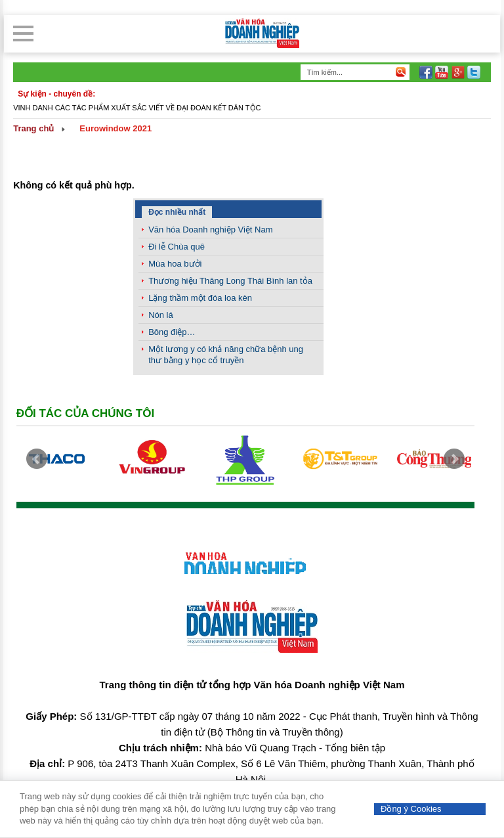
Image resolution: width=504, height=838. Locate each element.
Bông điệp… (172, 332)
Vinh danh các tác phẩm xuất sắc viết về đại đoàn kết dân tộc (137, 108)
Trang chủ (33, 128)
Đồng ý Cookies (411, 809)
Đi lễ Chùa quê (177, 247)
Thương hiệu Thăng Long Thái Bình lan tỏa (230, 281)
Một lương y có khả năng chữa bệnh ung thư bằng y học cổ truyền (226, 355)
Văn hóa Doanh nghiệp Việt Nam (210, 230)
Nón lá (161, 315)
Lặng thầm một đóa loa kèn (200, 298)
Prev (37, 459)
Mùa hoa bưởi (175, 264)
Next (454, 459)
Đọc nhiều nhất (177, 212)
